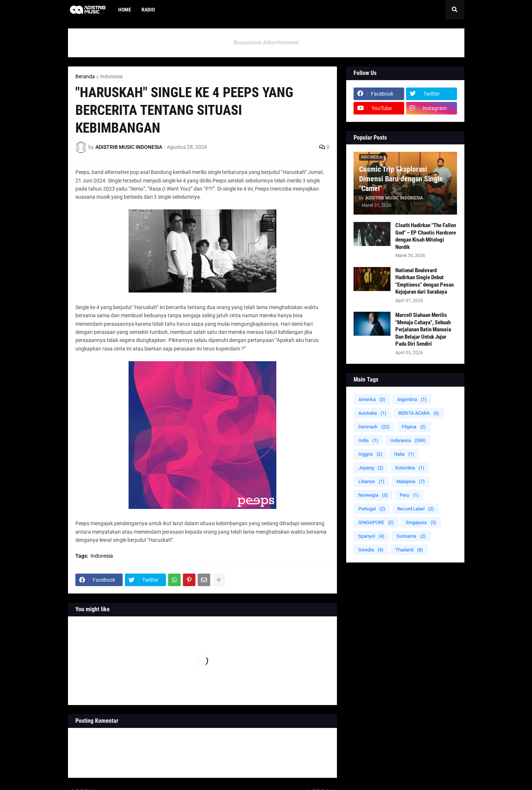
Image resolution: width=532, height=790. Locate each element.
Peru (409, 495)
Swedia (371, 550)
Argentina (412, 399)
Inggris (370, 454)
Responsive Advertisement (266, 42)
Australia (372, 413)
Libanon (371, 481)
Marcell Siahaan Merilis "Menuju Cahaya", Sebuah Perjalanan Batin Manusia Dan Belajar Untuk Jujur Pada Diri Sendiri (423, 329)
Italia (404, 454)
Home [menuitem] (125, 10)
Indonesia (111, 76)
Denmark (374, 427)
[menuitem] (165, 10)
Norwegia (373, 495)
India (368, 440)
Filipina (414, 427)
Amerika (372, 399)
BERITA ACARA (419, 413)
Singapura (421, 522)
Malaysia (411, 481)
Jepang (371, 468)
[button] (455, 10)
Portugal (372, 509)
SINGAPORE (376, 522)
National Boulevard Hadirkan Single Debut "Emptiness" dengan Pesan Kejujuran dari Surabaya (424, 281)
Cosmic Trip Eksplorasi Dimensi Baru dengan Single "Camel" (401, 179)
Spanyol (371, 536)
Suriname (411, 536)
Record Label (416, 509)
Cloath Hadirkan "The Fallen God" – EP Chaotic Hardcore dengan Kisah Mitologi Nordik (426, 236)
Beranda (85, 76)
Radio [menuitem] (148, 10)
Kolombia (410, 468)
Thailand (409, 550)
